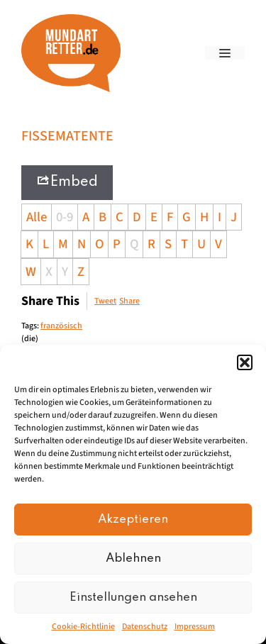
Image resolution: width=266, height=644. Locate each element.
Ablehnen (133, 559)
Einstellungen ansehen (133, 598)
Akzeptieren (133, 520)
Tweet (105, 301)
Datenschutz (145, 627)
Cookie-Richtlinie (83, 627)
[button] (245, 362)
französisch (61, 326)
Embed (67, 181)
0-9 (65, 217)
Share (129, 301)
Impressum (195, 627)
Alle (37, 217)
